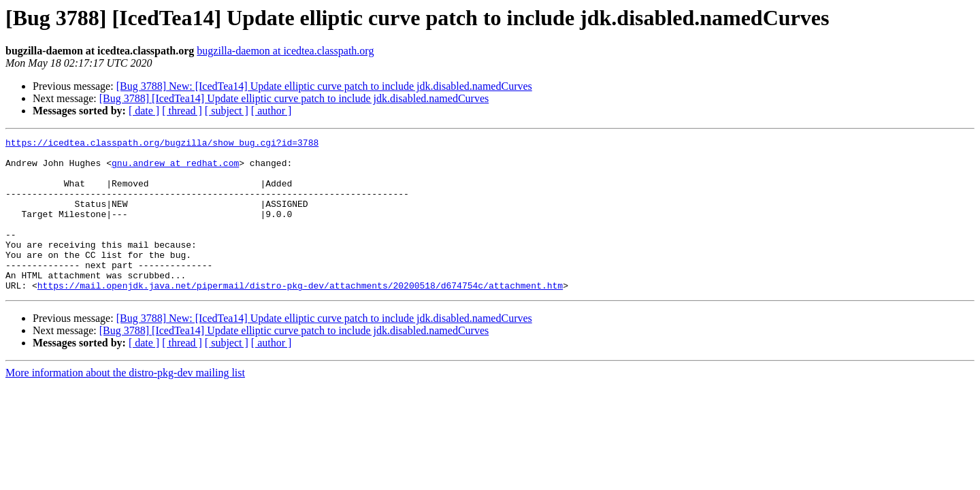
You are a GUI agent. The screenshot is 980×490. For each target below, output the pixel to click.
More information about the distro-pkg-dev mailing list (125, 403)
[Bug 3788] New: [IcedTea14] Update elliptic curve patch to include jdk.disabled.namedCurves (324, 86)
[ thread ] (182, 111)
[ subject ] (227, 111)
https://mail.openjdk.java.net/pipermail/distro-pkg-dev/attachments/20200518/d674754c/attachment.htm (300, 316)
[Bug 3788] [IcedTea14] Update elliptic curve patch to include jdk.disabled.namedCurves (294, 98)
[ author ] (272, 111)
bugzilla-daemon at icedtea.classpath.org (285, 51)
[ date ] (144, 111)
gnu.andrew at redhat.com (175, 169)
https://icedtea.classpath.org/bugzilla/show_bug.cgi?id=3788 (162, 144)
